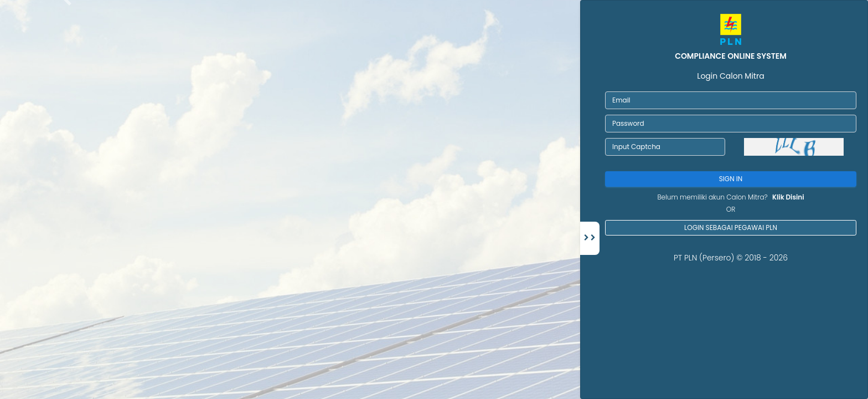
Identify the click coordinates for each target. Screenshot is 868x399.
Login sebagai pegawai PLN (731, 227)
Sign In (731, 179)
